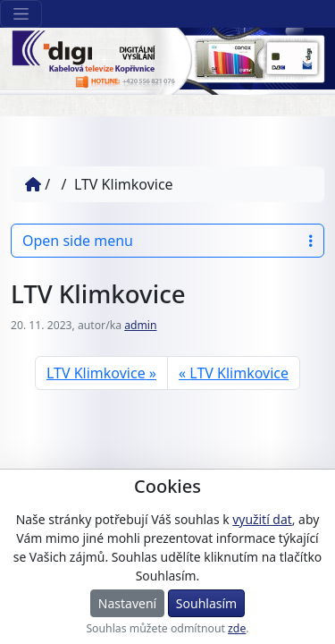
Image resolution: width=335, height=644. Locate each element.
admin (140, 325)
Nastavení (127, 603)
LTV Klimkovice (96, 373)
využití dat (262, 519)
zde (237, 628)
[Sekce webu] (21, 14)
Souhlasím (206, 603)
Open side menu (167, 241)
